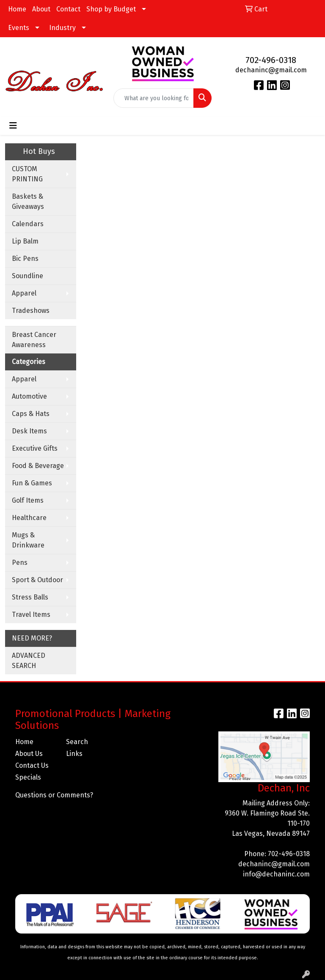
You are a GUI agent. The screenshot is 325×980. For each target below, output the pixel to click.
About (41, 9)
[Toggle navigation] (13, 126)
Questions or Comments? (54, 795)
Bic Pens (25, 259)
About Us (29, 754)
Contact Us (32, 765)
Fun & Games (32, 483)
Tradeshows (31, 311)
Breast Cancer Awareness (34, 340)
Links (74, 754)
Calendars (28, 224)
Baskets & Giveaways (28, 201)
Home (17, 9)
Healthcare (29, 518)
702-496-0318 (271, 60)
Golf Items (28, 500)
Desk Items (29, 431)
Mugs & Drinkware (28, 540)
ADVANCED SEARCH (29, 661)
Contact (68, 9)
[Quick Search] (154, 98)
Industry (62, 28)
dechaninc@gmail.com (271, 70)
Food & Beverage (38, 466)
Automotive (29, 396)
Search (77, 742)
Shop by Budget (111, 9)
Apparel (24, 293)
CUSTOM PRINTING (27, 174)
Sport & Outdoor (37, 580)
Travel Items (31, 615)
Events (19, 28)
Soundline (28, 276)
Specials (28, 777)
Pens (20, 563)
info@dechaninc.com (276, 874)
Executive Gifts (35, 448)
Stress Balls (30, 597)
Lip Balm (25, 241)
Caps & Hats (31, 414)
